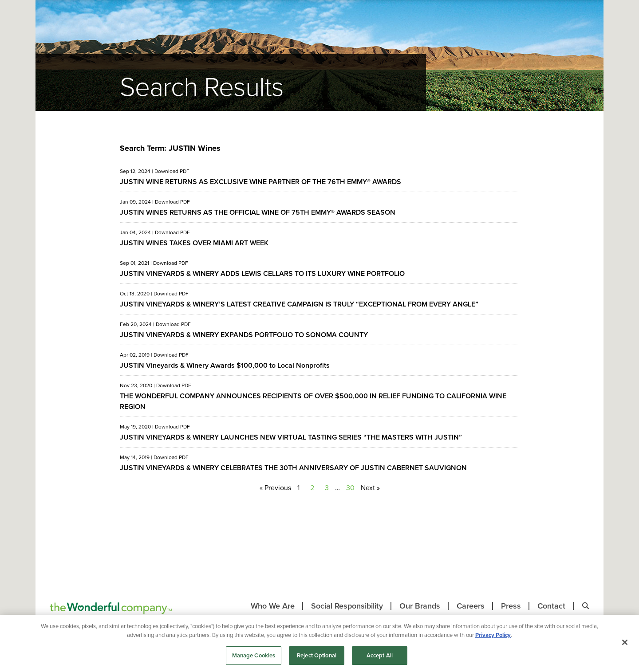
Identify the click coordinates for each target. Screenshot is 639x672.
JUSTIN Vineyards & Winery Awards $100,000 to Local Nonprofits (225, 365)
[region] (319, 643)
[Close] (625, 642)
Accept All (380, 655)
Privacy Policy (493, 635)
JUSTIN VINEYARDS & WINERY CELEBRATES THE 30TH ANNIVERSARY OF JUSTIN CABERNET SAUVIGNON (293, 468)
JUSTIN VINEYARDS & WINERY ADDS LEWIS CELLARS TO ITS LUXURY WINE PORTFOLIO (262, 273)
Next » (370, 488)
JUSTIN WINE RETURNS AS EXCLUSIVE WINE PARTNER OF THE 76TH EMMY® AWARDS (260, 182)
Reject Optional (317, 655)
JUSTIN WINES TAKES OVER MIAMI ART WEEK (194, 243)
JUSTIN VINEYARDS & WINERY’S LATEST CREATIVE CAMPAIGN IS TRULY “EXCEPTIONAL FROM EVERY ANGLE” (299, 304)
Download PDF (172, 171)
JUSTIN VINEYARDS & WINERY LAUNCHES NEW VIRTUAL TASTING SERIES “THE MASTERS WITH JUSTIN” (291, 437)
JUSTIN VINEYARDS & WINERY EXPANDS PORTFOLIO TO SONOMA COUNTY (244, 335)
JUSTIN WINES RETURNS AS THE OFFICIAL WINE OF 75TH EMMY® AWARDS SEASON (258, 212)
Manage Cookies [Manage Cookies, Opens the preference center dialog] (254, 655)
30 (350, 488)
